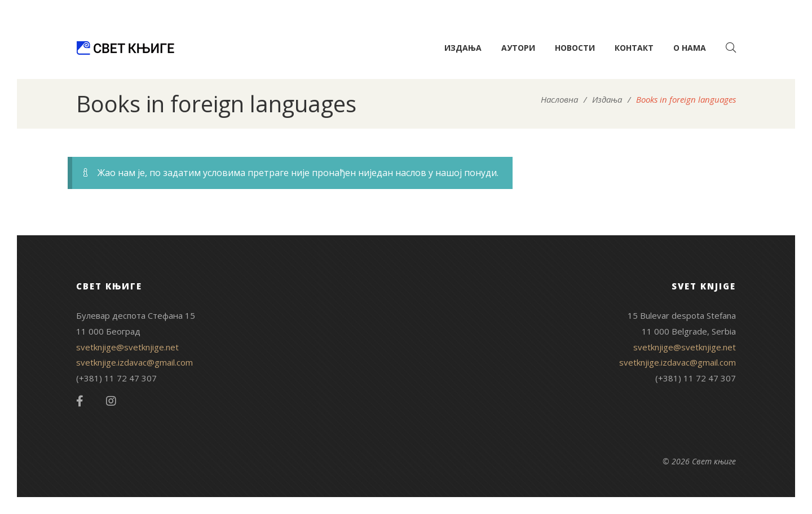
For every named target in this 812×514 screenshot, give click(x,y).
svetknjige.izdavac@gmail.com (134, 362)
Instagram (111, 401)
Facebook (80, 401)
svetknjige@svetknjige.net (127, 347)
